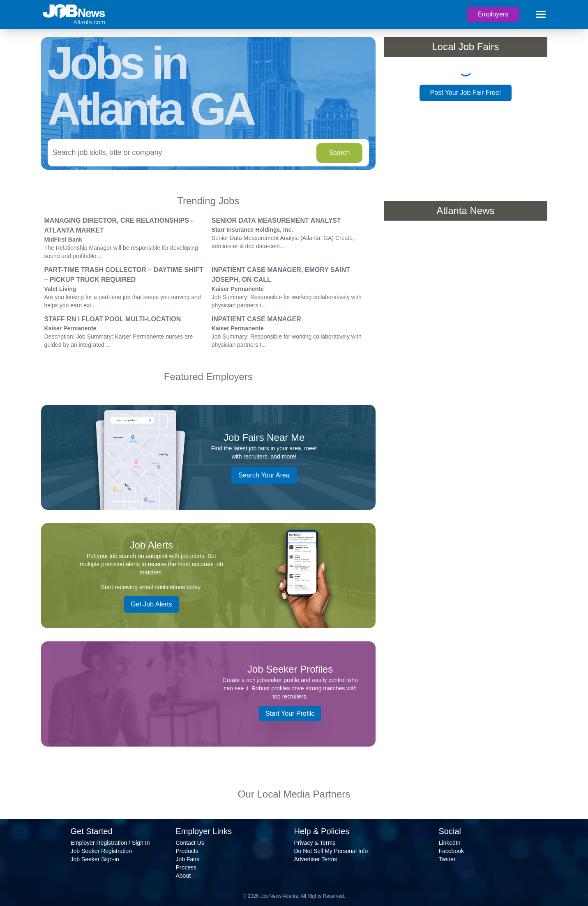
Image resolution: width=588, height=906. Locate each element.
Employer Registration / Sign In (110, 843)
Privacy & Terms (315, 843)
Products (187, 851)
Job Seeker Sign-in (95, 859)
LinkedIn (450, 843)
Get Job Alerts (151, 604)
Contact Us (190, 843)
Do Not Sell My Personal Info (331, 851)
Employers (493, 14)
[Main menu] (541, 14)
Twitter (447, 859)
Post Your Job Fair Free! (466, 93)
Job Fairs (188, 859)
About (183, 876)
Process (186, 867)
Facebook (451, 851)
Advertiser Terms (316, 859)
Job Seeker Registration (101, 851)
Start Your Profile (290, 714)
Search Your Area (264, 475)
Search (340, 153)
